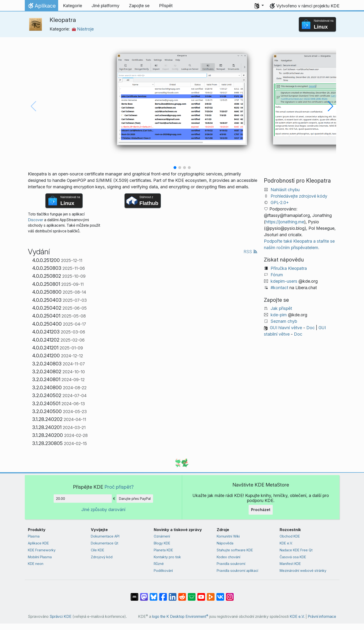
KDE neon (36, 564)
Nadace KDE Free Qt (296, 550)
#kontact (279, 288)
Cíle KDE (97, 550)
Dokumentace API (105, 536)
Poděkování (163, 571)
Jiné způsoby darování (103, 510)
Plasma (34, 536)
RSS (251, 252)
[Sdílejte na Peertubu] (211, 594)
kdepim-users (284, 281)
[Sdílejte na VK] (220, 594)
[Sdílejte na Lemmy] (192, 594)
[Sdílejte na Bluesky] (154, 594)
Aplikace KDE (38, 543)
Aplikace (41, 7)
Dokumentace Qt (105, 543)
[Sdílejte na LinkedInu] (173, 594)
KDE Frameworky (42, 550)
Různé (159, 564)
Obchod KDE (290, 536)
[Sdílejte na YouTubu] (201, 594)
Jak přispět (281, 308)
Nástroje (83, 29)
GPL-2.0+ (280, 202)
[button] (259, 6)
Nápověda (225, 543)
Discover (36, 220)
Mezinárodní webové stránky (303, 571)
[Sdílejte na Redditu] (182, 594)
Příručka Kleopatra (289, 268)
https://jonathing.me (285, 222)
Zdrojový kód (102, 557)
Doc (310, 328)
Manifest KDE (290, 564)
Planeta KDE (163, 550)
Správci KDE (61, 617)
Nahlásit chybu (285, 190)
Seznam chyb (284, 321)
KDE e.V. (286, 543)
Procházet (261, 510)
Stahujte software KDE (235, 550)
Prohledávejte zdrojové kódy (299, 196)
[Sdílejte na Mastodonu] (144, 594)
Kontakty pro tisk (167, 557)
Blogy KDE (162, 543)
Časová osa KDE (293, 557)
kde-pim (279, 315)
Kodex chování (228, 557)
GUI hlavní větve (286, 328)
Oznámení (162, 536)
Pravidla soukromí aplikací (237, 571)
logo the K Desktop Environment (180, 617)
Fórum (277, 275)
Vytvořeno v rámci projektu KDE (308, 6)
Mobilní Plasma (40, 557)
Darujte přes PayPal (135, 499)
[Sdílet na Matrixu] (134, 594)
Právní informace (322, 617)
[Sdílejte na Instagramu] (230, 594)
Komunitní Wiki (228, 536)
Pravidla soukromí (231, 564)
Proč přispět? (119, 487)
